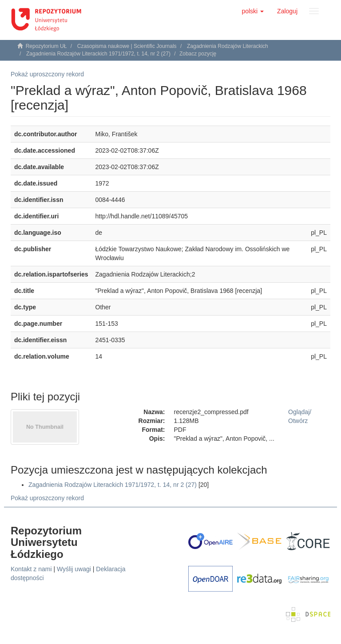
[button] (253, 11)
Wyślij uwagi (74, 569)
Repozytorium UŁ (46, 46)
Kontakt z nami (31, 569)
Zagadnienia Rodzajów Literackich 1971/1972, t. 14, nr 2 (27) (98, 54)
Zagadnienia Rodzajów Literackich (228, 46)
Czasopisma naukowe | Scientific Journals (127, 46)
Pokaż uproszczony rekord (47, 74)
